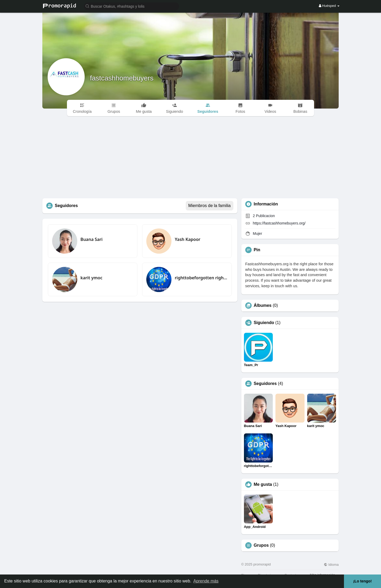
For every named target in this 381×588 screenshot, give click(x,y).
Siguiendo (264, 323)
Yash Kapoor (187, 239)
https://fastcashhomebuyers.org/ (279, 223)
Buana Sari (91, 239)
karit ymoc (91, 278)
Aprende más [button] (206, 581)
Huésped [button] (329, 6)
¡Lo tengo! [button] (362, 581)
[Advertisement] (190, 159)
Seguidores (265, 384)
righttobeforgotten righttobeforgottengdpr (201, 278)
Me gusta (263, 484)
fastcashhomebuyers (122, 78)
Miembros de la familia (210, 206)
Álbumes (263, 306)
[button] (131, 6)
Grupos (261, 545)
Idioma (331, 565)
